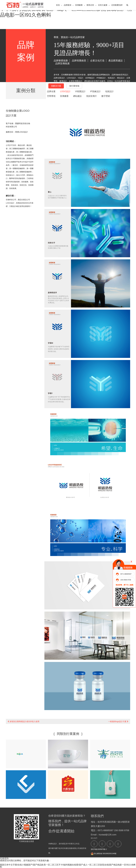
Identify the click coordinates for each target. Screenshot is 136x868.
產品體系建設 (116, 61)
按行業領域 (74, 86)
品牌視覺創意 (79, 61)
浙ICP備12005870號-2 (99, 849)
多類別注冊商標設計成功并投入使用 (24, 721)
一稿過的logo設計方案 (118, 721)
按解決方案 (56, 86)
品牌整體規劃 (61, 61)
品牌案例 (67, 5)
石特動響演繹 (117, 5)
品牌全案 (51, 91)
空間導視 (51, 96)
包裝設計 (109, 91)
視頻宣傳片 (92, 96)
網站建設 (77, 96)
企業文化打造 (97, 61)
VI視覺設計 (80, 91)
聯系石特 (90, 5)
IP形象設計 (95, 91)
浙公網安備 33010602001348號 (104, 854)
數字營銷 (106, 96)
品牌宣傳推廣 (62, 64)
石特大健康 (103, 5)
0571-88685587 (126, 574)
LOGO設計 (65, 91)
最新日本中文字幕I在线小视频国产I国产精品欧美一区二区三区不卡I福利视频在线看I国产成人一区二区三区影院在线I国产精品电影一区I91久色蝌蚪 (68, 866)
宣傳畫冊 (79, 5)
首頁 (58, 5)
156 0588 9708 (126, 580)
